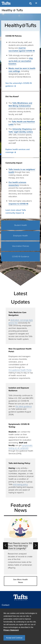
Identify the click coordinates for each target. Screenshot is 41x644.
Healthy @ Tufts (12, 10)
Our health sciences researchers (17, 184)
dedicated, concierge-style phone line (21, 321)
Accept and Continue (14, 638)
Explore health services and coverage (17, 151)
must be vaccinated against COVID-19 (22, 49)
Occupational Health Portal (20, 370)
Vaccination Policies (21, 246)
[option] (20, 545)
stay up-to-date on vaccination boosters (21, 61)
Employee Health (20, 236)
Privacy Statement (11, 630)
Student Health (21, 225)
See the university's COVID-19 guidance (19, 85)
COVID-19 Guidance (21, 257)
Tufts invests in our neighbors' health (22, 171)
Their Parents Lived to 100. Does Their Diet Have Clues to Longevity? (20, 546)
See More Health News (20, 581)
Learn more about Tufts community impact (16, 211)
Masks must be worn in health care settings (22, 70)
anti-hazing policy (20, 484)
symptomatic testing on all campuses (21, 447)
